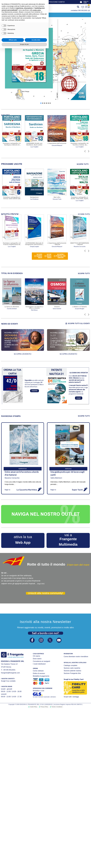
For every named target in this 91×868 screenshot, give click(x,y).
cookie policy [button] (37, 830)
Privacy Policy (44, 707)
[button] (5, 15)
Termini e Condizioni (57, 707)
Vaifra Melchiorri (56, 478)
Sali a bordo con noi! (46, 633)
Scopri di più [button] (24, 864)
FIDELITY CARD (86, 2)
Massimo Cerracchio (12, 478)
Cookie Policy (34, 707)
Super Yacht (77, 490)
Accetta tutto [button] (36, 860)
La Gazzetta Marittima (27, 490)
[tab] (12, 164)
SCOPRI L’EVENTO (23, 354)
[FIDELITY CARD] (81, 2)
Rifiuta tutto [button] (13, 860)
